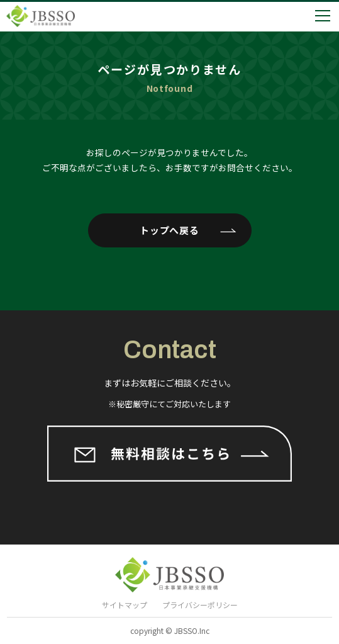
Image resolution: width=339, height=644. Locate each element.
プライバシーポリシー (200, 605)
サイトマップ (125, 605)
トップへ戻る (169, 230)
